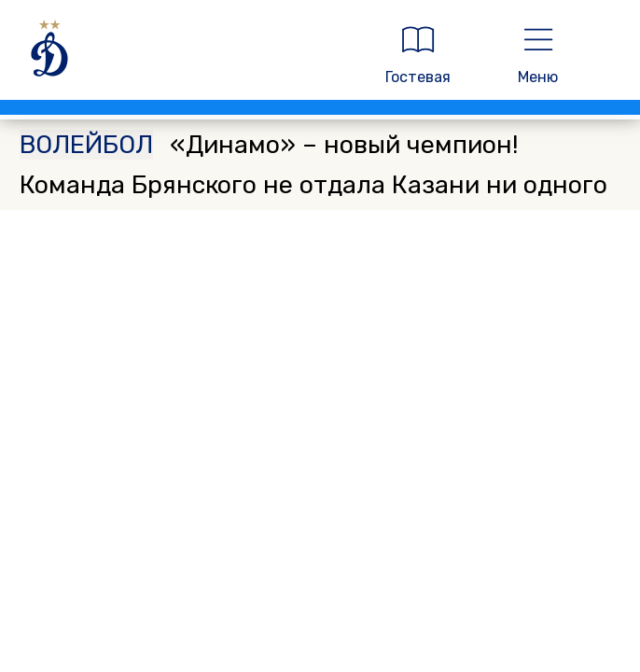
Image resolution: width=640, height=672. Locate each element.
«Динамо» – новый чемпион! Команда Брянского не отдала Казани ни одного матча (313, 185)
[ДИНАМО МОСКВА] (184, 55)
